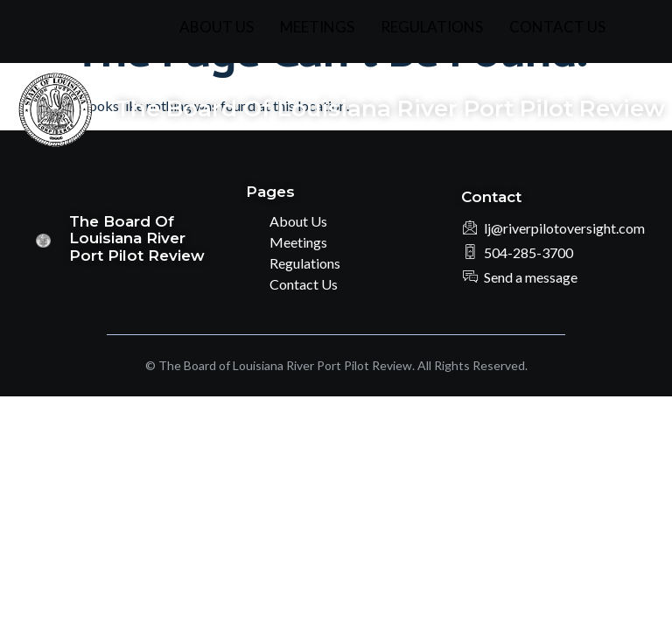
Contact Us (557, 27)
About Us (217, 27)
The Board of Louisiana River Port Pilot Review (390, 108)
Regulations (432, 27)
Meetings (317, 27)
